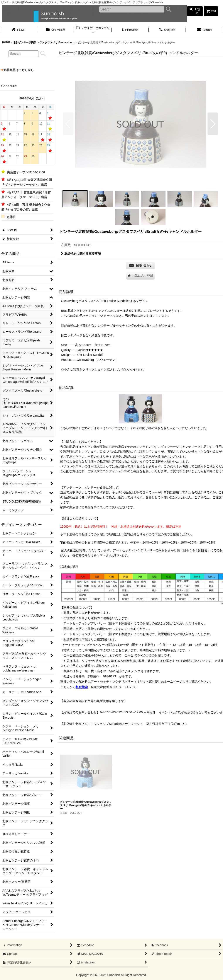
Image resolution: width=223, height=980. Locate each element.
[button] (68, 124)
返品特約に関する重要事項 (81, 254)
